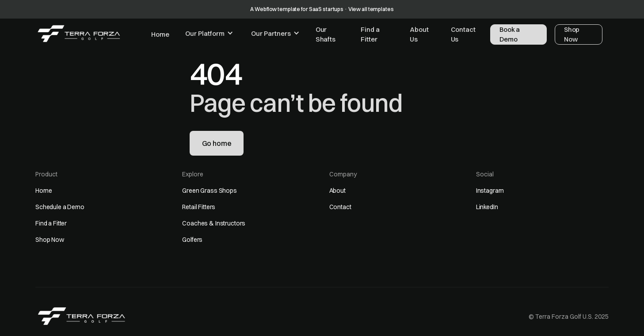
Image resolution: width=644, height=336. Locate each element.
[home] (79, 34)
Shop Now (50, 240)
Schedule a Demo (60, 207)
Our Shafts (326, 34)
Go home (217, 143)
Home (160, 34)
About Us (419, 34)
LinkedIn (487, 207)
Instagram (490, 191)
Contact (340, 207)
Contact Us (463, 34)
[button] (209, 34)
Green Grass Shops (210, 191)
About (337, 191)
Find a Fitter (370, 34)
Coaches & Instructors (214, 223)
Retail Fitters (199, 207)
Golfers (192, 240)
